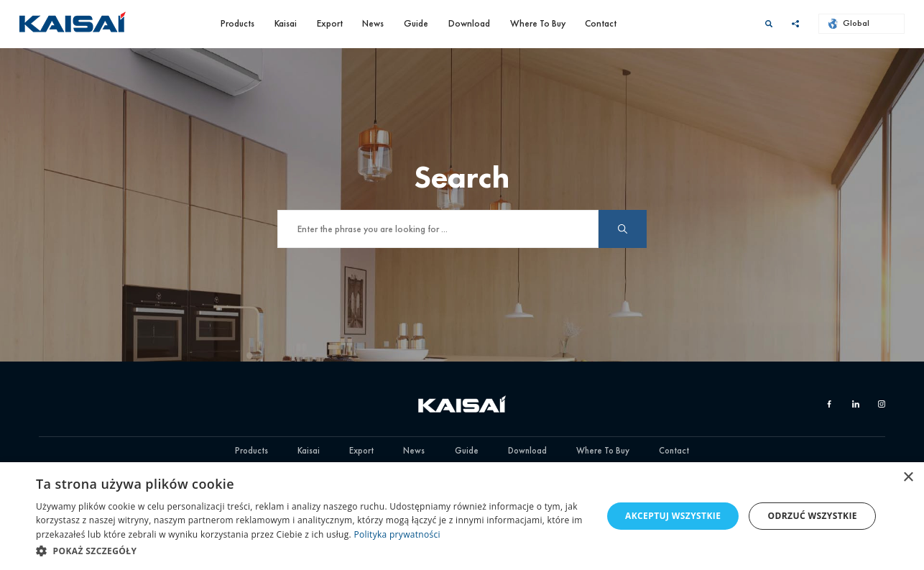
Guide (416, 23)
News (373, 23)
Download (469, 23)
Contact (601, 23)
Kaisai (286, 23)
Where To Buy (538, 23)
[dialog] (462, 516)
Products (237, 23)
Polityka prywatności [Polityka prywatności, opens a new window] (397, 534)
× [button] (908, 478)
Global (849, 23)
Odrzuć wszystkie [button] (813, 516)
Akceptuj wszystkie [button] (673, 516)
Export (330, 23)
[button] (310, 551)
